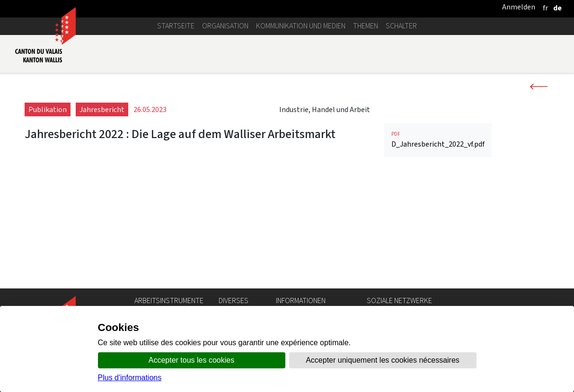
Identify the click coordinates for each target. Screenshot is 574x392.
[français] (545, 8)
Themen (366, 26)
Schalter (401, 26)
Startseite (176, 26)
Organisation (225, 26)
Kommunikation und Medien (301, 26)
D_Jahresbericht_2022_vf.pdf (438, 249)
